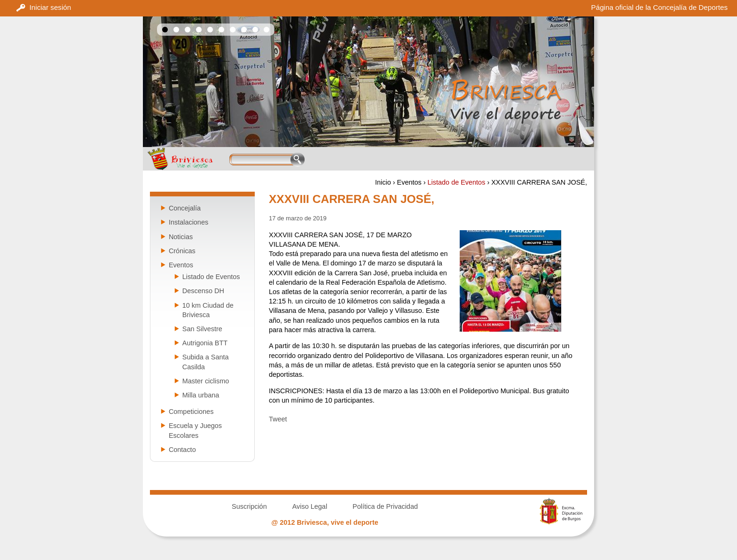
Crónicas (182, 251)
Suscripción (249, 506)
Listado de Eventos (457, 182)
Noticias (181, 237)
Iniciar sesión (51, 7)
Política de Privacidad (385, 506)
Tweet (278, 419)
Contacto (182, 450)
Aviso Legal (310, 506)
